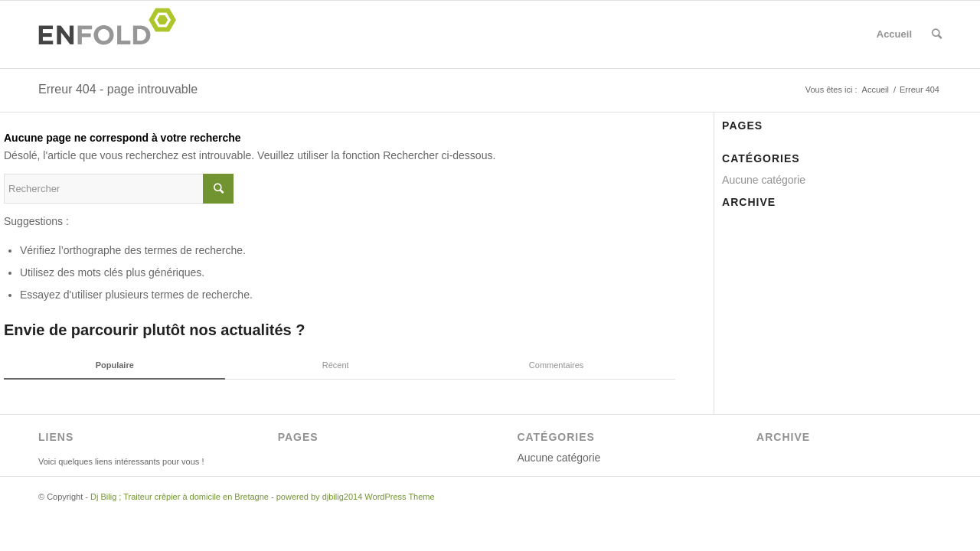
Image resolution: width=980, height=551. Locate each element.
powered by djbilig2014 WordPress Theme (356, 497)
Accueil (894, 34)
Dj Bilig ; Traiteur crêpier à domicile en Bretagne (180, 497)
